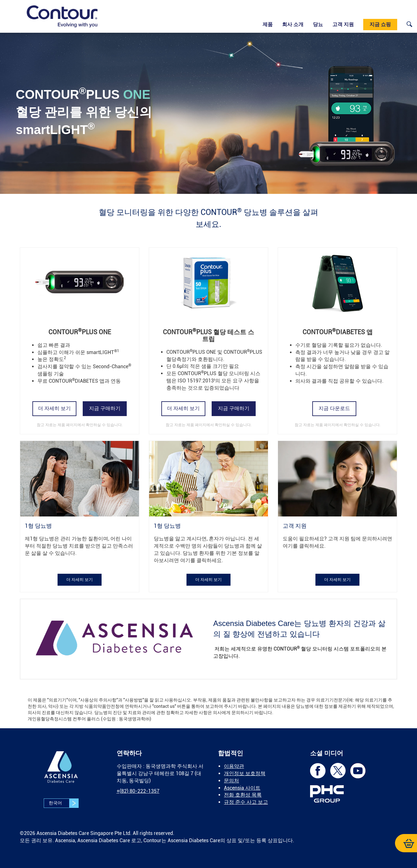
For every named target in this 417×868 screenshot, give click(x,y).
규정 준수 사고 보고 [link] (246, 802)
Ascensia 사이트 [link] (242, 788)
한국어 (64, 803)
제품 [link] (268, 24)
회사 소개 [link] (293, 24)
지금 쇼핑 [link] (380, 24)
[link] (62, 16)
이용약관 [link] (234, 766)
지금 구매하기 (105, 408)
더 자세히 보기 (54, 408)
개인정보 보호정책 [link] (245, 773)
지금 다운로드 (334, 408)
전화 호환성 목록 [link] (243, 795)
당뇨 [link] (318, 24)
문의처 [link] (231, 781)
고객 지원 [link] (343, 24)
